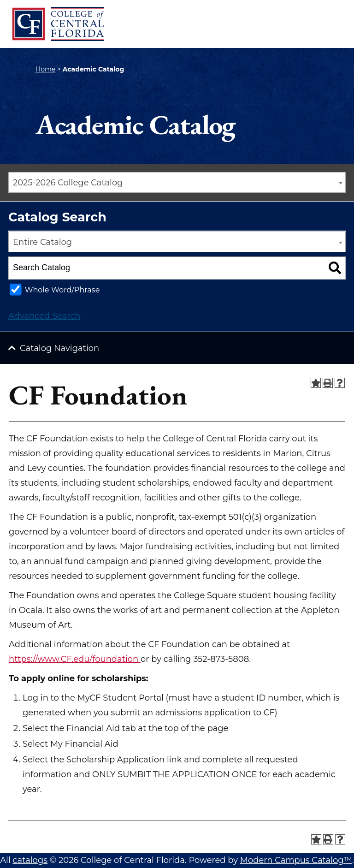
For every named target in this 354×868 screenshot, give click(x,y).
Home (45, 69)
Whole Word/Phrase (62, 290)
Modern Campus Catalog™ (296, 860)
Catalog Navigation (59, 348)
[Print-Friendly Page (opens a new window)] (328, 383)
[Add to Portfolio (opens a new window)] (316, 383)
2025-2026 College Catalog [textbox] (68, 183)
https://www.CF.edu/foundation (75, 659)
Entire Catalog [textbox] (42, 242)
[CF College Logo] (58, 24)
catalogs (30, 860)
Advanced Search (44, 316)
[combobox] (177, 182)
